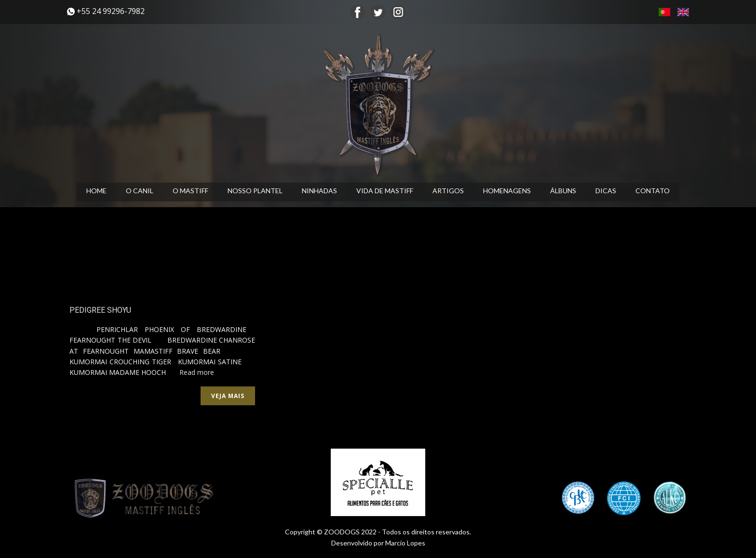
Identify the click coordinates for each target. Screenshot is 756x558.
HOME (96, 191)
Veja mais (228, 396)
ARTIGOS (448, 191)
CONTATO (653, 191)
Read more (197, 372)
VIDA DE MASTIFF (385, 191)
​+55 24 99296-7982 (106, 11)
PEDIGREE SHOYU (100, 310)
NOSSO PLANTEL (255, 191)
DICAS (606, 191)
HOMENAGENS (507, 191)
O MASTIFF (190, 191)
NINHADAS (319, 191)
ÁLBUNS (563, 191)
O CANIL (140, 191)
